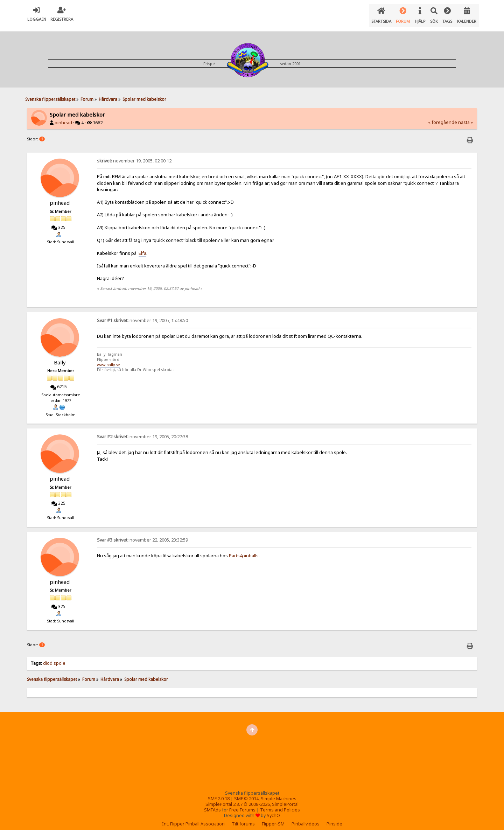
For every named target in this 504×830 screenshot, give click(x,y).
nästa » (465, 117)
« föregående (443, 117)
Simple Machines (279, 793)
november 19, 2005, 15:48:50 (142, 315)
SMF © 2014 (246, 793)
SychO (273, 810)
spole (59, 658)
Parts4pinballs (244, 550)
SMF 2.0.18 (219, 793)
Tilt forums (243, 818)
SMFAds (212, 804)
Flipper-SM (273, 818)
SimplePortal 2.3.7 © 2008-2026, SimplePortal (252, 799)
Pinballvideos (306, 818)
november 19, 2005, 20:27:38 (142, 431)
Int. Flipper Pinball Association (193, 818)
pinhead (63, 117)
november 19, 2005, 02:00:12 (134, 155)
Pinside (334, 818)
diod (48, 658)
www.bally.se (108, 359)
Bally (60, 357)
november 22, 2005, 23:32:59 (142, 534)
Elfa (142, 247)
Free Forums (242, 804)
